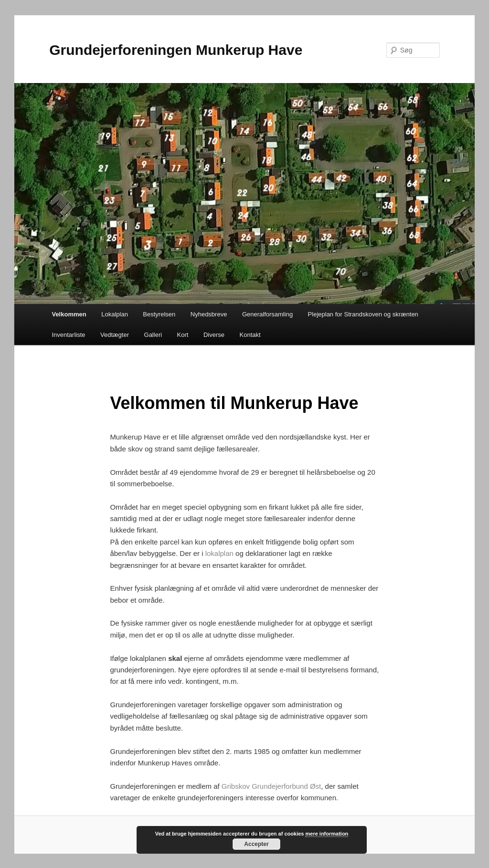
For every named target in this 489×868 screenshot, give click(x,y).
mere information (327, 834)
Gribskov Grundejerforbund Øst (271, 786)
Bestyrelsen (159, 314)
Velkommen (69, 314)
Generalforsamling (267, 314)
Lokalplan (115, 314)
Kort (183, 335)
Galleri (153, 335)
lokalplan (219, 553)
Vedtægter (115, 335)
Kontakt (250, 335)
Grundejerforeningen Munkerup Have (176, 50)
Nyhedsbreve (209, 314)
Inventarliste (68, 335)
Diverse (214, 335)
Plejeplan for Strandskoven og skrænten (363, 314)
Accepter (256, 844)
